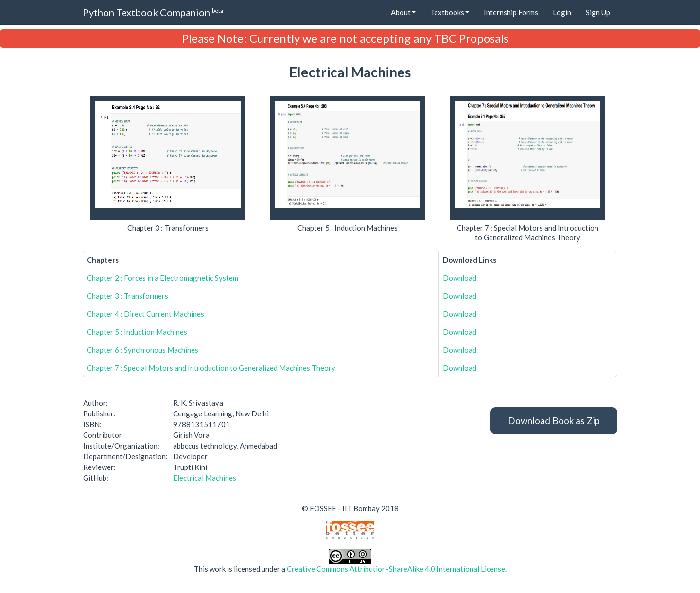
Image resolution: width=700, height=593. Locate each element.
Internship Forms (511, 12)
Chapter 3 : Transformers (128, 296)
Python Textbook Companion (153, 12)
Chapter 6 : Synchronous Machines (143, 350)
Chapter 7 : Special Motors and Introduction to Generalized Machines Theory (211, 368)
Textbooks (450, 12)
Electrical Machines (205, 478)
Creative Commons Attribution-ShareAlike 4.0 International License (396, 569)
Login (562, 12)
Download (460, 278)
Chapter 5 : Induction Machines (137, 332)
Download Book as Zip (554, 421)
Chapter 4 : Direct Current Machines (146, 314)
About (403, 12)
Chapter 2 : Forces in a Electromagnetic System (163, 278)
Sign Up (598, 12)
